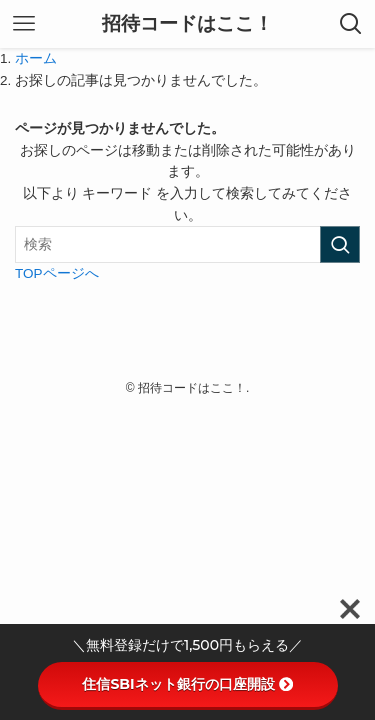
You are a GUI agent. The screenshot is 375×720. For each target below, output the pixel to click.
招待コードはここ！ (187, 24)
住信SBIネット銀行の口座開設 (187, 684)
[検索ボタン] (351, 24)
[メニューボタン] (24, 24)
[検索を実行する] (340, 244)
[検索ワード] (187, 244)
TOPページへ (57, 273)
